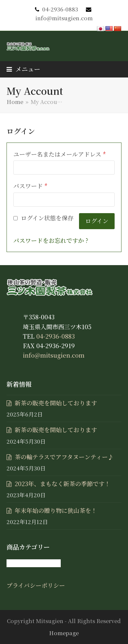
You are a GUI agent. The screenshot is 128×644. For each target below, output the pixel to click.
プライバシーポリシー (36, 585)
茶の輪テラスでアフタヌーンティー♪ (64, 457)
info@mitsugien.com (64, 18)
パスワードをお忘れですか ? (51, 240)
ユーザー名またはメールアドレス (60, 154)
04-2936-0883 (60, 9)
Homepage (64, 633)
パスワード (31, 186)
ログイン (97, 221)
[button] (23, 69)
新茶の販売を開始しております (56, 403)
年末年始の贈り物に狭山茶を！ (56, 510)
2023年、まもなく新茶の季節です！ (63, 483)
